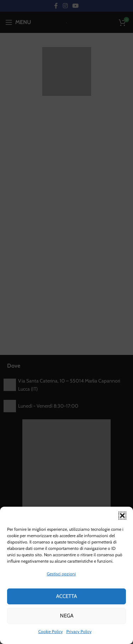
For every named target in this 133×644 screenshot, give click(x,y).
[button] (122, 516)
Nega (67, 616)
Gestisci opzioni (61, 574)
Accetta (66, 596)
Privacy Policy (79, 631)
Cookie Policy (51, 631)
